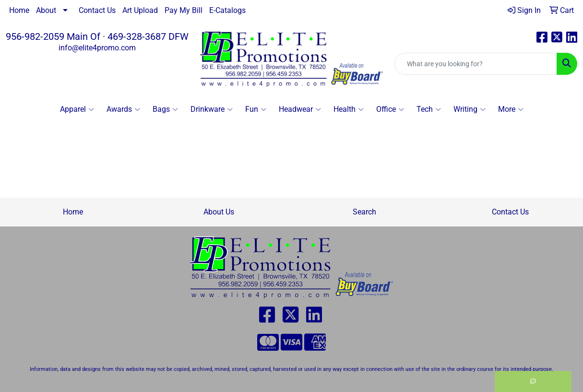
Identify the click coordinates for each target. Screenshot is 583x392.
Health (349, 109)
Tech (429, 109)
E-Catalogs (227, 10)
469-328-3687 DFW (148, 36)
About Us (219, 212)
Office (390, 109)
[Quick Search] (476, 64)
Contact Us (97, 10)
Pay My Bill (184, 10)
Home (19, 10)
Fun (256, 109)
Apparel (77, 109)
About (46, 10)
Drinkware (212, 109)
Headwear (300, 109)
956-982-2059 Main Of (53, 36)
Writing (470, 109)
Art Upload (140, 10)
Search (364, 212)
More (511, 109)
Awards (123, 109)
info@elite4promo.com (97, 48)
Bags (165, 109)
